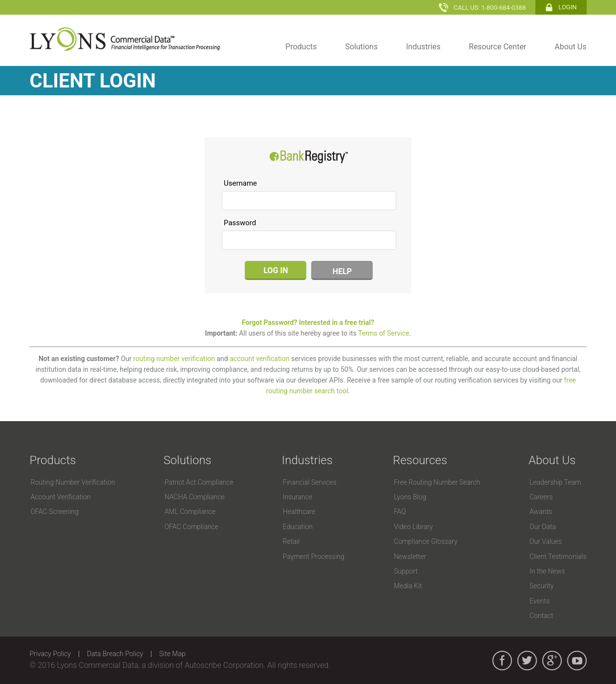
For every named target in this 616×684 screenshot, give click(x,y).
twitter (527, 661)
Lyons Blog (410, 497)
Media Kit (408, 586)
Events (540, 601)
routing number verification (174, 359)
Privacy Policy (50, 654)
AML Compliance (190, 512)
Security (542, 586)
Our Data (543, 527)
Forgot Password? (269, 322)
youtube (577, 661)
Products (301, 47)
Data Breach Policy (115, 654)
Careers (541, 497)
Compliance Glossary (425, 541)
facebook (502, 661)
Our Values (546, 541)
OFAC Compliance (191, 527)
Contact (541, 616)
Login (567, 7)
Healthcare (299, 512)
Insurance (297, 497)
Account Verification (61, 497)
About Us (570, 47)
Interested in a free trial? (337, 322)
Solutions (362, 47)
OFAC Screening (55, 512)
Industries (423, 47)
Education (298, 527)
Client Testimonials (558, 556)
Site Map (172, 654)
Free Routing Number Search (437, 482)
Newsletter (410, 556)
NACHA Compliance (195, 497)
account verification (259, 359)
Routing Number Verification (73, 482)
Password (240, 223)
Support (406, 571)
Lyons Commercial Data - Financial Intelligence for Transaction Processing (125, 39)
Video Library (413, 527)
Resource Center (498, 47)
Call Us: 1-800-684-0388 (489, 8)
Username (240, 183)
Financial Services (310, 482)
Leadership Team (555, 482)
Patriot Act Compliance (199, 482)
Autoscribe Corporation (224, 665)
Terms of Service (384, 333)
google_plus (552, 661)
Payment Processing (314, 556)
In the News (547, 571)
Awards (541, 512)
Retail (291, 541)
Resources (420, 460)
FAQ (400, 512)
